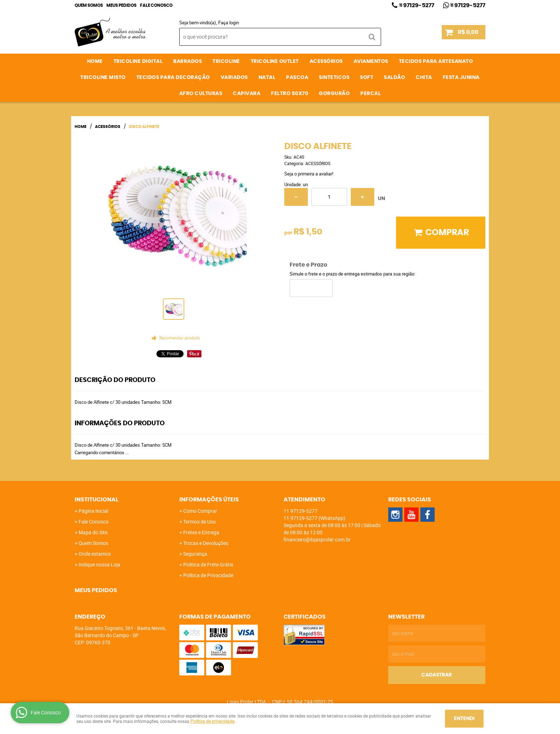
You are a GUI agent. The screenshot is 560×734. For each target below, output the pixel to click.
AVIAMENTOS (371, 61)
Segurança (195, 554)
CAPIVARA (247, 94)
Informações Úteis (209, 500)
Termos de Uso (199, 522)
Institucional (97, 500)
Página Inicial (93, 511)
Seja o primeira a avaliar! (309, 174)
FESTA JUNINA (461, 78)
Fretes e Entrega (201, 532)
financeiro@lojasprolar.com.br (317, 539)
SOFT (367, 78)
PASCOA (297, 78)
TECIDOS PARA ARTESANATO (436, 61)
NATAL (267, 78)
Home (95, 61)
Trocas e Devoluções (206, 543)
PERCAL (371, 94)
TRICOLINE (226, 61)
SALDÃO (394, 78)
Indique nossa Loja (99, 564)
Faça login (229, 23)
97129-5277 (417, 5)
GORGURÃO (334, 94)
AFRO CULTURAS (201, 94)
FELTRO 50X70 (290, 94)
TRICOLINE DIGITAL (138, 61)
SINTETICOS (334, 78)
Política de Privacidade (208, 575)
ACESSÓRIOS (326, 61)
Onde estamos (95, 554)
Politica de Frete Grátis (208, 564)
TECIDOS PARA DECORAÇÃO (173, 78)
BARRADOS (187, 61)
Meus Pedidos (121, 5)
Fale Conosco (156, 5)
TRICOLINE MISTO (103, 78)
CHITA (424, 78)
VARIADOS (234, 78)
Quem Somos (89, 5)
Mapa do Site (93, 532)
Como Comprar (200, 511)
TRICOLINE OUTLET (275, 61)
